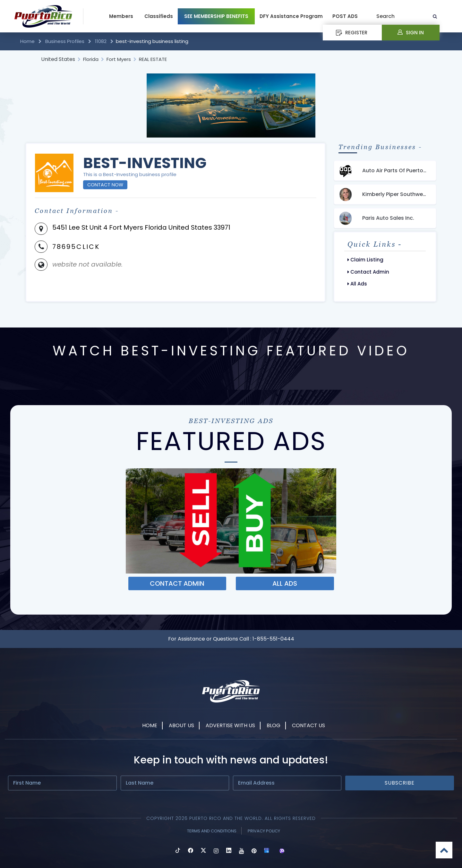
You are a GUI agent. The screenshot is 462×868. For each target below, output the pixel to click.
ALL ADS (285, 583)
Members (121, 16)
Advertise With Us (230, 725)
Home (28, 41)
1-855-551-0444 (273, 639)
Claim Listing (365, 260)
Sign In (411, 33)
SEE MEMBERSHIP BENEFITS (216, 16)
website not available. (87, 264)
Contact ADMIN (177, 583)
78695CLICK (76, 247)
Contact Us (308, 725)
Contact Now (105, 185)
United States (58, 59)
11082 (101, 41)
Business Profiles (65, 41)
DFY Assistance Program (291, 16)
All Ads (357, 284)
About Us (181, 725)
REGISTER (352, 33)
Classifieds (159, 16)
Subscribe (400, 783)
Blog (274, 725)
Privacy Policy (264, 831)
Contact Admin (368, 272)
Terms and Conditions (212, 831)
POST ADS (345, 16)
